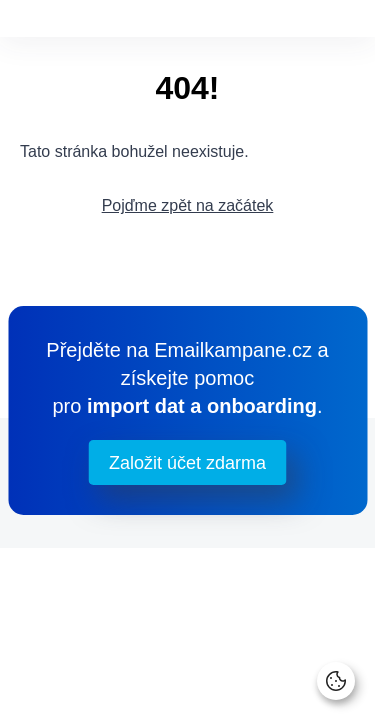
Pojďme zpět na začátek (188, 205)
